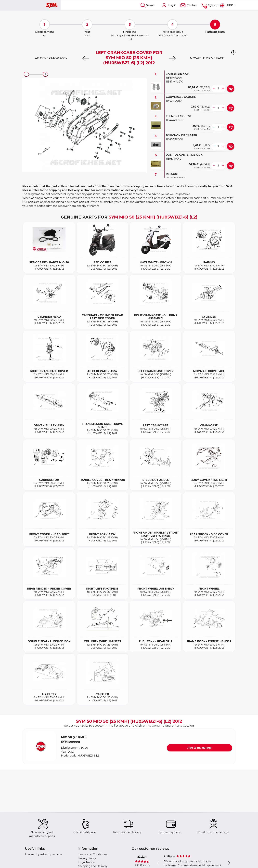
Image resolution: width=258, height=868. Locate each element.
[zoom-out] (26, 74)
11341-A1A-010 (174, 82)
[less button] (214, 89)
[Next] (172, 58)
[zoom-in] (45, 74)
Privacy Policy (87, 858)
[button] (233, 52)
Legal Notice (87, 862)
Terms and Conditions (93, 854)
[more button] (223, 89)
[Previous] (86, 58)
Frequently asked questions (44, 854)
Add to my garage (200, 748)
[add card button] (231, 89)
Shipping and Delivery (93, 866)
